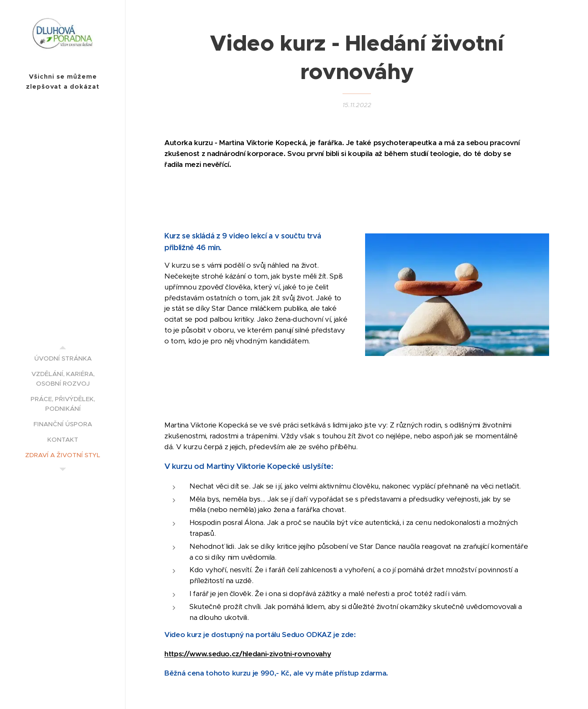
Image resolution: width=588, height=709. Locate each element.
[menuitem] (63, 358)
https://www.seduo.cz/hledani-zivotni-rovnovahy (248, 654)
